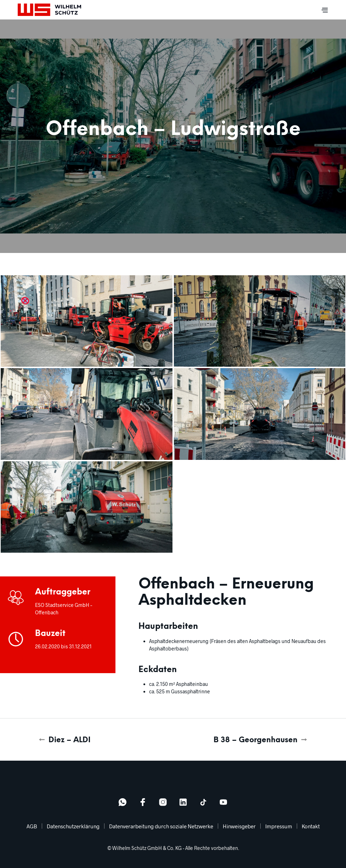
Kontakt (311, 826)
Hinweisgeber (239, 826)
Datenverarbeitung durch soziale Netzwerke (161, 826)
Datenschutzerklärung (73, 826)
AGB (32, 826)
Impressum (279, 826)
